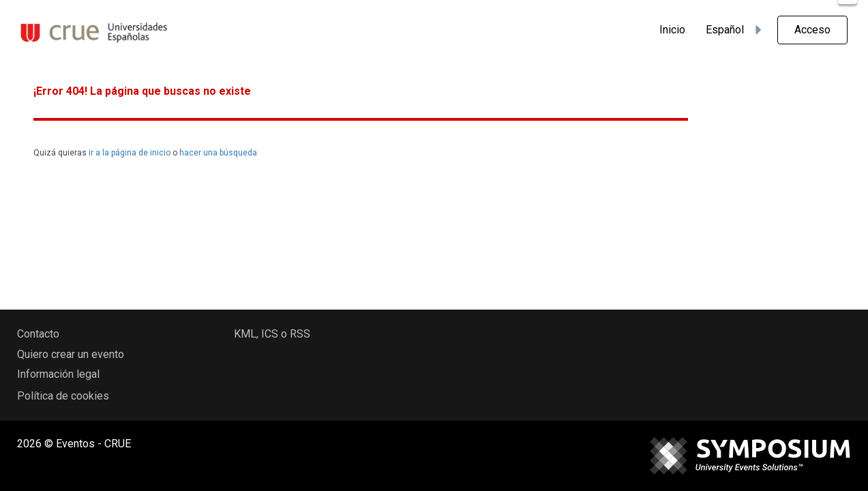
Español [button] (736, 30)
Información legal (58, 374)
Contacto (38, 334)
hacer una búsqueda (218, 153)
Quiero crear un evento (71, 354)
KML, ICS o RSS (272, 334)
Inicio (672, 30)
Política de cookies (63, 396)
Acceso (812, 30)
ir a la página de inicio (130, 153)
